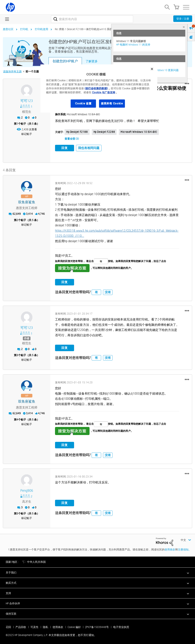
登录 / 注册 (183, 19)
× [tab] (184, 27)
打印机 (24, 29)
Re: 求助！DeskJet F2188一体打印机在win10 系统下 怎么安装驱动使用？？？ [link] (100, 29)
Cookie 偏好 (74, 626)
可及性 (34, 626)
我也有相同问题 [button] (89, 148)
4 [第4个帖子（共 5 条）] (17, 419)
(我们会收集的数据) (96, 88)
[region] (99, 89)
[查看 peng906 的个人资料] (27, 490)
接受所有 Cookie (112, 103)
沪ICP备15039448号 (97, 626)
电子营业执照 (121, 626)
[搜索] (92, 19)
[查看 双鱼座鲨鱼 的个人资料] (27, 201)
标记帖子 (27, 134)
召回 (8, 626)
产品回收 (21, 626)
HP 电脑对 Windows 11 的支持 (133, 45)
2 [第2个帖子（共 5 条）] (17, 219)
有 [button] (96, 291)
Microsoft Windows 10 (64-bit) (139, 132)
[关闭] (152, 69)
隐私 (46, 626)
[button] (187, 84)
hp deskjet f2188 (77, 132)
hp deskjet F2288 (104, 132)
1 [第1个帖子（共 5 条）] (17, 124)
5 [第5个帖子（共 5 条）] (17, 513)
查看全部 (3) (72, 139)
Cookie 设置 (83, 103)
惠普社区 (8, 29)
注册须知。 (185, 549)
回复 (65, 148)
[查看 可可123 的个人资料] (27, 101)
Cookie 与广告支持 (104, 92)
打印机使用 (42, 29)
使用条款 (170, 549)
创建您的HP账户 (65, 61)
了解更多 (92, 61)
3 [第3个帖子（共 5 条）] (17, 355)
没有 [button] (108, 291)
